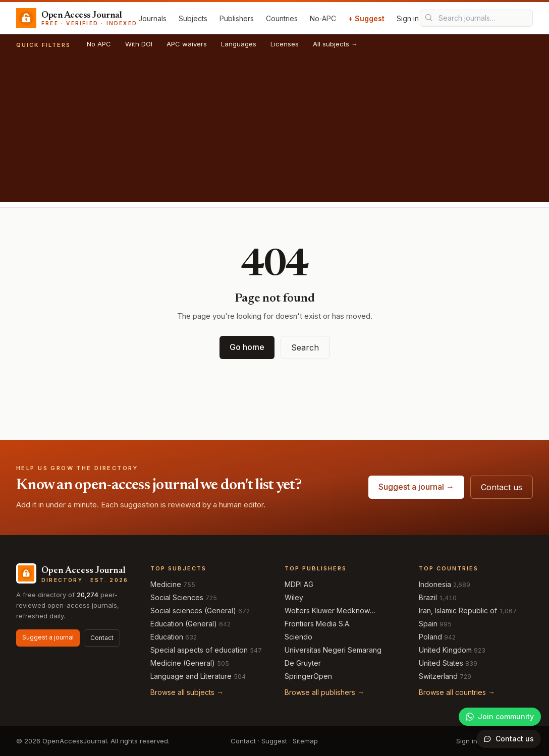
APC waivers (187, 44)
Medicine (166, 584)
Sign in (408, 18)
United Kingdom (445, 650)
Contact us (502, 487)
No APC (99, 44)
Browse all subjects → (187, 692)
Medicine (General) (183, 663)
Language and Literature (191, 676)
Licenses (285, 44)
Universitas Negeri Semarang (333, 650)
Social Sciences (177, 597)
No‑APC (323, 18)
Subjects (193, 18)
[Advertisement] (274, 132)
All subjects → (335, 44)
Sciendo (298, 637)
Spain (428, 624)
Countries (282, 18)
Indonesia (435, 584)
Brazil (428, 597)
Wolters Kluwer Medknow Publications (327, 611)
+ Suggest (366, 18)
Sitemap (305, 741)
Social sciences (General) (193, 610)
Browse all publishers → (324, 692)
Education (167, 637)
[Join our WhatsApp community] (500, 717)
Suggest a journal (48, 637)
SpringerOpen (308, 676)
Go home (247, 347)
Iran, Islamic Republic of (458, 610)
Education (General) (184, 624)
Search (305, 347)
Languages (239, 44)
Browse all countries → (457, 692)
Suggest (274, 741)
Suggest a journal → (416, 487)
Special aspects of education (199, 650)
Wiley (294, 597)
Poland (430, 637)
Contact (102, 638)
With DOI (139, 44)
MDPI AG (299, 584)
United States (441, 663)
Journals (152, 18)
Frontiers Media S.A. (318, 624)
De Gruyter (303, 663)
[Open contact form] (509, 739)
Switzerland (438, 676)
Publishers (237, 18)
